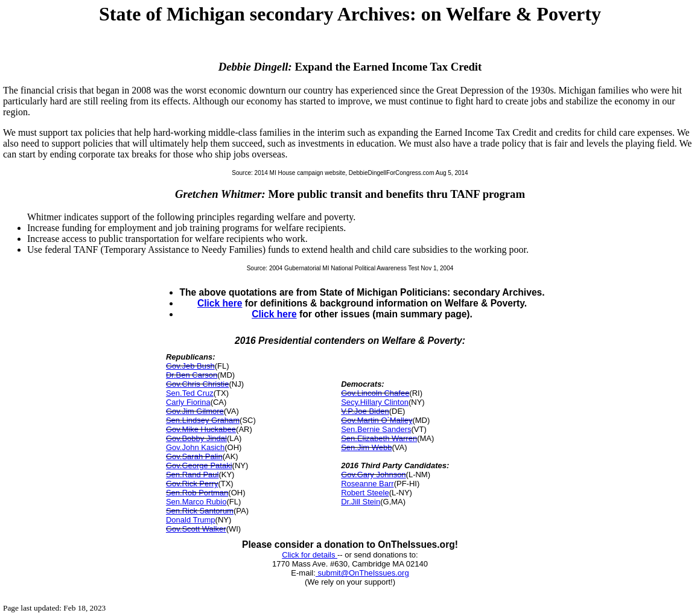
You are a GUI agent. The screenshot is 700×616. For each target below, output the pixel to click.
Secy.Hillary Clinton (375, 402)
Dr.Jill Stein (361, 502)
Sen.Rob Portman (197, 493)
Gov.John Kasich (195, 447)
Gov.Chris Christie (198, 384)
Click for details (310, 555)
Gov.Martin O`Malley (377, 420)
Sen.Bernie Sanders (376, 429)
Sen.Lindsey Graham (203, 420)
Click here (220, 303)
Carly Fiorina (188, 402)
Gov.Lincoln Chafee (375, 393)
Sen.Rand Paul (192, 475)
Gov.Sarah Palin (194, 456)
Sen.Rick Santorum (200, 511)
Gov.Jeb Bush (190, 366)
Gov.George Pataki (199, 465)
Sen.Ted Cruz (190, 393)
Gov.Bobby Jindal (196, 438)
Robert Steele (365, 493)
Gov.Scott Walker (196, 529)
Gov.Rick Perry (192, 484)
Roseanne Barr (367, 484)
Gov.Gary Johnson (373, 475)
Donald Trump (191, 520)
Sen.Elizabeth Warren (379, 438)
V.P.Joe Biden (365, 411)
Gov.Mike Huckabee (201, 429)
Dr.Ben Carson (192, 375)
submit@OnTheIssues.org (362, 573)
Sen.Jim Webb (366, 447)
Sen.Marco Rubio (196, 502)
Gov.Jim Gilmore (195, 411)
